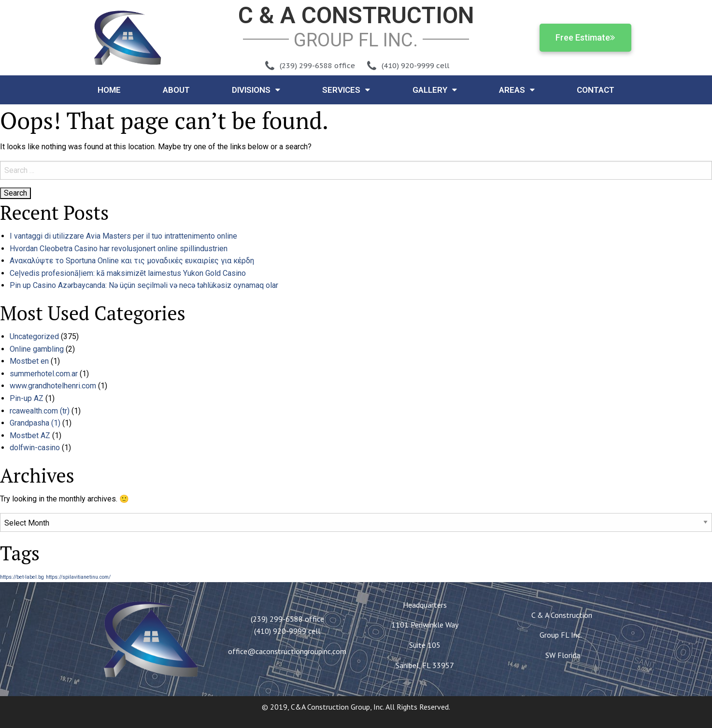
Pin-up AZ (27, 398)
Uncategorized (34, 336)
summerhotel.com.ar (44, 374)
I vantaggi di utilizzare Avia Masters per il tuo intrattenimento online (123, 236)
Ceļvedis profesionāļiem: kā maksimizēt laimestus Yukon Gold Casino (128, 273)
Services (346, 90)
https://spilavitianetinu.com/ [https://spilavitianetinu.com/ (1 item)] (78, 577)
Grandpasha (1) (35, 423)
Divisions (256, 90)
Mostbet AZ (30, 435)
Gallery (435, 90)
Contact (596, 90)
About (176, 90)
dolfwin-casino (35, 448)
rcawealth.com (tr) (40, 411)
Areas (517, 90)
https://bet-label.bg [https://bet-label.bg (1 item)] (22, 577)
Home (109, 90)
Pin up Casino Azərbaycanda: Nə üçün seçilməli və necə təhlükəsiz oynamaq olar (144, 285)
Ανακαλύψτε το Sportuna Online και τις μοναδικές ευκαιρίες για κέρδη (132, 261)
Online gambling (37, 349)
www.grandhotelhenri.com (53, 386)
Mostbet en (29, 361)
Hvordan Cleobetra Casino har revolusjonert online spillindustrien (119, 249)
